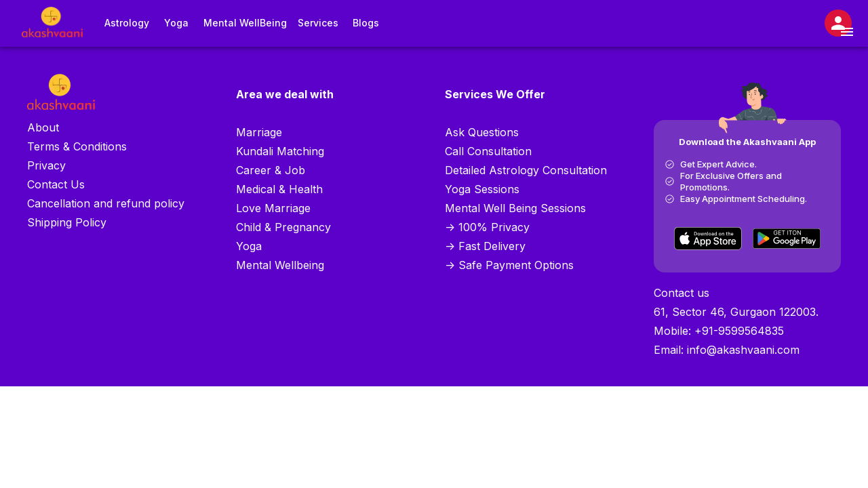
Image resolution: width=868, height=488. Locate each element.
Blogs (366, 23)
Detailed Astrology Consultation (526, 170)
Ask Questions (482, 132)
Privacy (46, 165)
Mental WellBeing (245, 23)
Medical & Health (279, 189)
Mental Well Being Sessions (515, 208)
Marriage (259, 132)
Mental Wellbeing (280, 265)
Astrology (127, 23)
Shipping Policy (67, 222)
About (43, 127)
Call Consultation (488, 151)
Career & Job (271, 170)
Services (318, 23)
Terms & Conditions (77, 146)
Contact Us (56, 184)
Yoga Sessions (482, 189)
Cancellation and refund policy (106, 203)
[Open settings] (838, 23)
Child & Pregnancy (283, 227)
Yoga (176, 23)
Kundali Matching (280, 151)
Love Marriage (273, 208)
